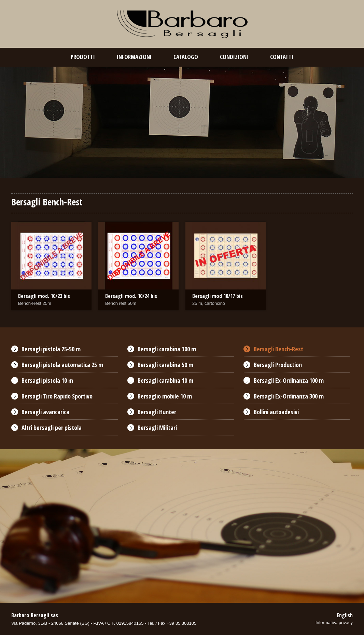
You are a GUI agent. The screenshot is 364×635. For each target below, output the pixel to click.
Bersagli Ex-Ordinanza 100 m (289, 380)
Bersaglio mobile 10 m (165, 396)
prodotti (83, 57)
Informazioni (134, 57)
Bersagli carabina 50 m (165, 365)
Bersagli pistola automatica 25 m (62, 365)
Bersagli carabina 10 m (165, 380)
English (345, 615)
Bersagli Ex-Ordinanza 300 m (289, 396)
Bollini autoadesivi (276, 412)
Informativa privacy (334, 623)
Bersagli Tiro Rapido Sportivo (57, 396)
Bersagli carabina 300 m (167, 349)
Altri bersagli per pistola (52, 428)
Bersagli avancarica (45, 412)
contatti (282, 57)
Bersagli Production (278, 365)
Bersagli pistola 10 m (47, 380)
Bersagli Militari (157, 428)
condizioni (234, 57)
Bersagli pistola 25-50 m (51, 349)
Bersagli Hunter (157, 412)
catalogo (186, 57)
